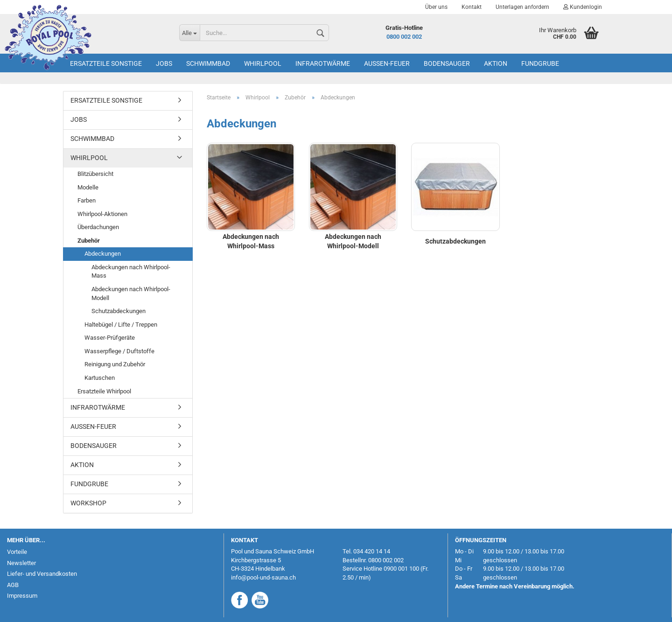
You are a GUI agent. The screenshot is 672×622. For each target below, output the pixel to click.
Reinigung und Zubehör (115, 364)
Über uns (436, 7)
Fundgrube (540, 63)
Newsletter (21, 563)
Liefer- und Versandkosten (42, 574)
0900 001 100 (401, 569)
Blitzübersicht (95, 174)
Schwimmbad (208, 63)
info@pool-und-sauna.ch (263, 577)
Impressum (22, 596)
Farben (87, 200)
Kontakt (472, 7)
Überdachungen (98, 227)
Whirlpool (263, 63)
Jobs (164, 63)
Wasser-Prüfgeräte (110, 338)
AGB (13, 585)
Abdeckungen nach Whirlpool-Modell (131, 294)
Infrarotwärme (323, 63)
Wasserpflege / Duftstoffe (119, 351)
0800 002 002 (404, 37)
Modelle (88, 187)
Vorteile (17, 552)
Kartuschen (100, 378)
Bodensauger (447, 63)
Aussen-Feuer (387, 63)
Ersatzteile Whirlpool (104, 391)
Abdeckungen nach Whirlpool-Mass (131, 272)
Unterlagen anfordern (522, 7)
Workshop (88, 503)
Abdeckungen (103, 254)
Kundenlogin (583, 7)
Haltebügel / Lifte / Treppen (121, 325)
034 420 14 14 (372, 551)
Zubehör (89, 241)
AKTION (496, 63)
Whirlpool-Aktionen (102, 214)
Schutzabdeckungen (119, 311)
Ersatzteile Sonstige (106, 63)
